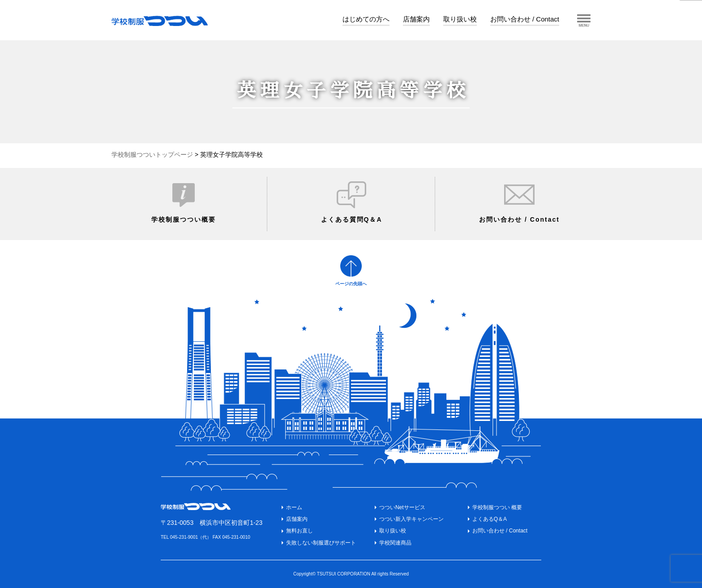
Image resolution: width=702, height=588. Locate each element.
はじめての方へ (366, 19)
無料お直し (300, 531)
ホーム (294, 507)
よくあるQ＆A (490, 519)
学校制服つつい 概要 (497, 507)
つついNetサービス (402, 507)
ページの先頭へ (351, 284)
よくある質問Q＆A (352, 219)
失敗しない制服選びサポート (321, 543)
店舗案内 (416, 19)
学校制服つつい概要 (184, 219)
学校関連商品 (395, 543)
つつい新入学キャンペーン (411, 519)
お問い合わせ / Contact (525, 19)
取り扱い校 (460, 19)
